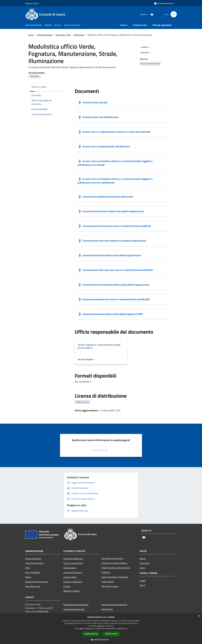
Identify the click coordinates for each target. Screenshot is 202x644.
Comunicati (145, 563)
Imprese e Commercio (73, 572)
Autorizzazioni (108, 582)
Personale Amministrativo (37, 582)
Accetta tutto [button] (91, 634)
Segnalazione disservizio (74, 609)
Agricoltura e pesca (110, 586)
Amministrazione (45, 35)
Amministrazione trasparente (114, 605)
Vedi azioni (146, 53)
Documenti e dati (63, 35)
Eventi (142, 585)
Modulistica (79, 35)
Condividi (146, 47)
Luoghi (143, 581)
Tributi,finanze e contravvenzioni (116, 568)
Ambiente (106, 572)
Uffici (28, 568)
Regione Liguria (32, 3)
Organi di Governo (33, 559)
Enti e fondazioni (33, 572)
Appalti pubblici (70, 577)
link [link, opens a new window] (126, 628)
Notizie (143, 559)
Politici (28, 577)
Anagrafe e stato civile (73, 559)
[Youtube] (151, 14)
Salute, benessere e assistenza (115, 577)
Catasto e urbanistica (73, 582)
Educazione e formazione (112, 558)
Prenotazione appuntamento (76, 605)
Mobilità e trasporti (72, 591)
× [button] (199, 616)
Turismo (67, 586)
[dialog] (101, 629)
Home (31, 35)
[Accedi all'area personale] (164, 3)
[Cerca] (174, 14)
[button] (101, 640)
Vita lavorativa (70, 568)
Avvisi (142, 568)
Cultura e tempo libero (73, 563)
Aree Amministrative (34, 563)
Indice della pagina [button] (39, 87)
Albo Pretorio (107, 609)
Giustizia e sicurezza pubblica (114, 563)
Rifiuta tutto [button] (111, 634)
